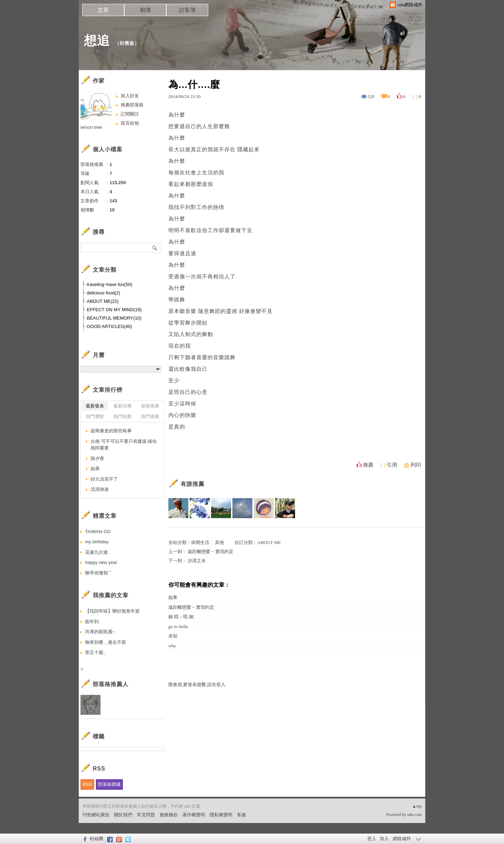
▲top (417, 806)
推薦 (368, 465)
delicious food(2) (103, 293)
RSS (87, 784)
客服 (241, 815)
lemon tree (91, 127)
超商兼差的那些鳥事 (111, 431)
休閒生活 (200, 542)
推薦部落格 (132, 105)
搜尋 (155, 247)
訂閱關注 (130, 114)
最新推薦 (150, 406)
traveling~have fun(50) (110, 284)
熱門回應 (122, 416)
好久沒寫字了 (104, 479)
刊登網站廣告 (96, 815)
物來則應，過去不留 (106, 642)
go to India (178, 626)
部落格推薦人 (111, 684)
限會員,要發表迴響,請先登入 (197, 685)
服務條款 (169, 815)
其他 (219, 542)
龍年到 (92, 622)
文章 (103, 10)
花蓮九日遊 (96, 552)
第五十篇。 (96, 652)
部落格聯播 (109, 784)
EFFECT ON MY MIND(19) (114, 310)
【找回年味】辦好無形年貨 (112, 611)
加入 (384, 839)
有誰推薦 (192, 484)
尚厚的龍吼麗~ (100, 632)
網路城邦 (402, 839)
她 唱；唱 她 (181, 617)
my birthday (97, 542)
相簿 (145, 10)
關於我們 (123, 815)
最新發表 (95, 406)
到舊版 (127, 43)
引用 (392, 465)
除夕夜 (97, 458)
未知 (173, 636)
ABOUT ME (269, 542)
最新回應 (122, 406)
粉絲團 (96, 839)
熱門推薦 (150, 416)
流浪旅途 (100, 489)
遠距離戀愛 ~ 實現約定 (211, 552)
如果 (173, 597)
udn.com (414, 815)
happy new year (101, 562)
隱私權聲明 (221, 815)
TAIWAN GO (98, 532)
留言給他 (130, 123)
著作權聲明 (194, 815)
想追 (97, 40)
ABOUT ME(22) (103, 301)
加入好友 (130, 96)
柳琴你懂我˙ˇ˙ (99, 573)
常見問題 (146, 815)
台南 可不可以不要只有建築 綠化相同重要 (124, 445)
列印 (416, 465)
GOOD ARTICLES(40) (109, 326)
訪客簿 (187, 10)
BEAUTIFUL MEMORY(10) (114, 318)
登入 (372, 839)
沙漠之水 (197, 561)
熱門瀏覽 (95, 416)
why (172, 646)
